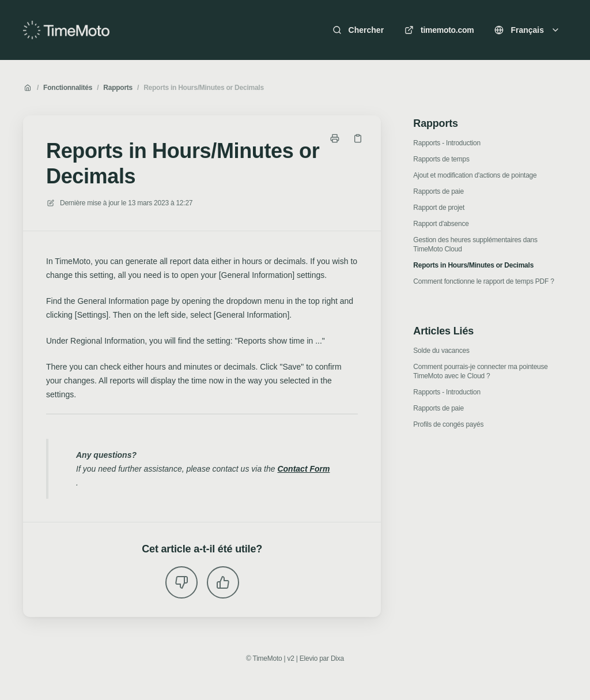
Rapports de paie (438, 191)
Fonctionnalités (68, 88)
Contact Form (303, 469)
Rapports (118, 88)
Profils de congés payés (448, 424)
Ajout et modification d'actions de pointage (475, 175)
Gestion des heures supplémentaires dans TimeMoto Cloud (475, 244)
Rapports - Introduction (447, 143)
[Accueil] (66, 30)
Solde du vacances (441, 351)
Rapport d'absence (441, 224)
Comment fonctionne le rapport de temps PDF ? (483, 281)
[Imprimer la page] (335, 138)
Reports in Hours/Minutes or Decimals (204, 88)
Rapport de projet (439, 208)
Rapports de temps (441, 159)
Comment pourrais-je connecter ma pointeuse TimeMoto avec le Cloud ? (480, 371)
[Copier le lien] (358, 138)
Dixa (337, 658)
